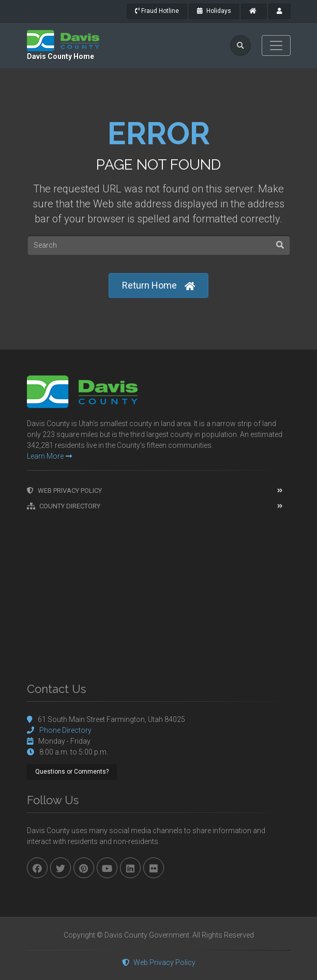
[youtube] (107, 868)
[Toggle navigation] (276, 46)
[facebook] (37, 868)
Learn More (49, 456)
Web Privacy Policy (64, 491)
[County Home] (254, 11)
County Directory (64, 506)
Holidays (214, 11)
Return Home (158, 286)
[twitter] (61, 868)
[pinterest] (84, 868)
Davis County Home (61, 56)
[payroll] (280, 11)
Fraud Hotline (157, 11)
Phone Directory (65, 730)
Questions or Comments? (72, 772)
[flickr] (154, 868)
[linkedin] (130, 868)
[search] (240, 46)
